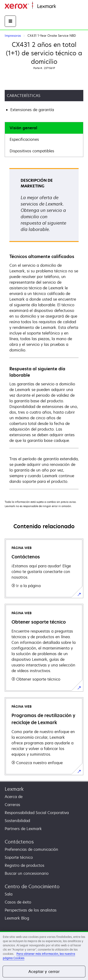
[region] (44, 956)
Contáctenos (19, 842)
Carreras (12, 805)
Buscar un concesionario (27, 873)
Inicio (60, 6)
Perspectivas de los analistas (31, 910)
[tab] (44, 128)
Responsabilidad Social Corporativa (37, 813)
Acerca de (14, 797)
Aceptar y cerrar (44, 972)
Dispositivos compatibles (32, 151)
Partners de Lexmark (23, 829)
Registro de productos (25, 865)
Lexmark (14, 789)
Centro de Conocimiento (32, 886)
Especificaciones (24, 139)
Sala (9, 894)
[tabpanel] (44, 328)
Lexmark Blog (17, 918)
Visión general (23, 128)
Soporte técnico (19, 857)
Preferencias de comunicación (31, 849)
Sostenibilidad (17, 821)
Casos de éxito (18, 902)
